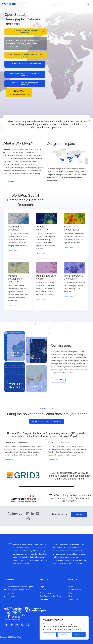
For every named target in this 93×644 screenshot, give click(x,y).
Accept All (79, 635)
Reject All (64, 635)
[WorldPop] (9, 4)
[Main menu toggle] (88, 4)
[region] (64, 628)
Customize (50, 635)
